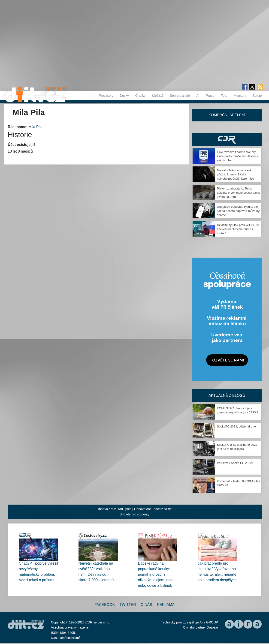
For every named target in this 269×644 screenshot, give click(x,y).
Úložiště (158, 96)
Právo (210, 96)
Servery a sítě (180, 96)
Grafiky (140, 96)
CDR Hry (227, 139)
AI (198, 96)
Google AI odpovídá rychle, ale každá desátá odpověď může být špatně (239, 211)
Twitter (128, 605)
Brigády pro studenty (134, 514)
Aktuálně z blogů (227, 396)
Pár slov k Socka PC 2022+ (235, 463)
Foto (224, 96)
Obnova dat (142, 509)
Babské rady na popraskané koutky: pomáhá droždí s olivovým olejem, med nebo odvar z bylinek (156, 574)
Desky (124, 96)
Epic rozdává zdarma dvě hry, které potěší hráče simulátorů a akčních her (238, 156)
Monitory (240, 96)
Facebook (105, 605)
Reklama (166, 605)
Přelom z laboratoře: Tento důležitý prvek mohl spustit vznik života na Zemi (239, 193)
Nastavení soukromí (65, 638)
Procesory (106, 96)
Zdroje (257, 96)
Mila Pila (35, 127)
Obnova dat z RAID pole (114, 509)
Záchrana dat (163, 509)
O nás (146, 605)
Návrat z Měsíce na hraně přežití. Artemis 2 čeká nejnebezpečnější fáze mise (236, 174)
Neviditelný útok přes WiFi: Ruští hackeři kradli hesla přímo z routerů (239, 229)
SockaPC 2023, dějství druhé (236, 426)
